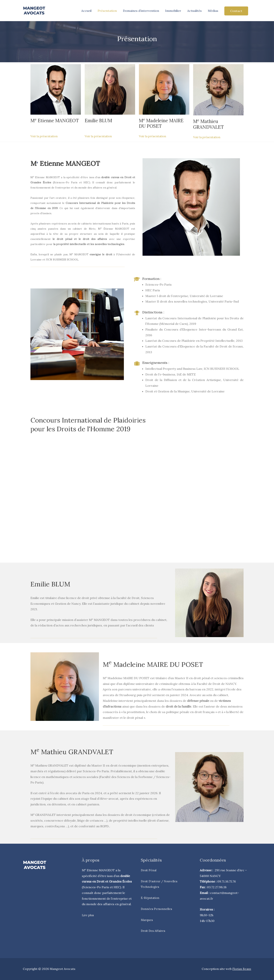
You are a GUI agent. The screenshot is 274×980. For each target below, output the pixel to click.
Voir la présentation (45, 136)
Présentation (107, 11)
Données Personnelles (157, 909)
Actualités (194, 11)
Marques (147, 920)
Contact (236, 11)
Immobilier (173, 11)
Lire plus (88, 915)
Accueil (86, 11)
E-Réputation (151, 898)
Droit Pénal (149, 870)
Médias (213, 11)
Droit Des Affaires (154, 931)
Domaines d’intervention (141, 11)
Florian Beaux (241, 969)
